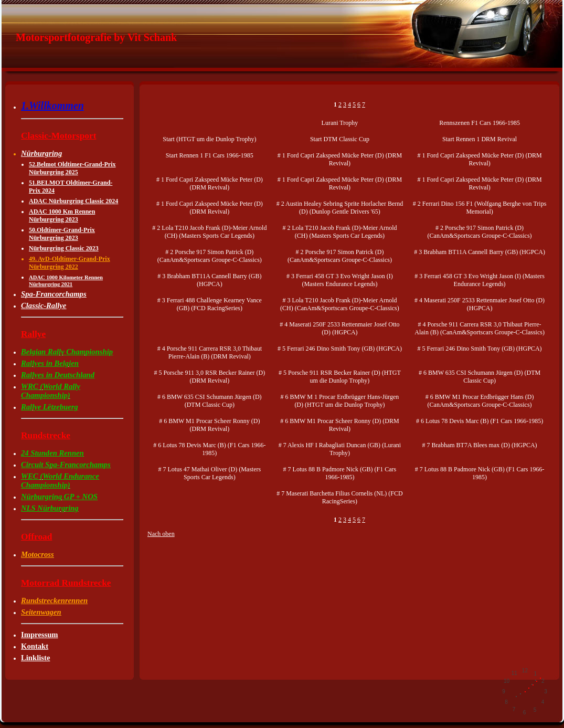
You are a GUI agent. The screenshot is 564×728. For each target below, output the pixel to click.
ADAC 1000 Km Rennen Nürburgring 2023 (62, 215)
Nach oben (161, 534)
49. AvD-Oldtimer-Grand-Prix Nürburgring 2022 (70, 263)
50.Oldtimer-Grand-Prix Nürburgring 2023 (62, 234)
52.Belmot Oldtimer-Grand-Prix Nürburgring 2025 (72, 168)
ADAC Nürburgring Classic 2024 (73, 201)
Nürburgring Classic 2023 (64, 248)
